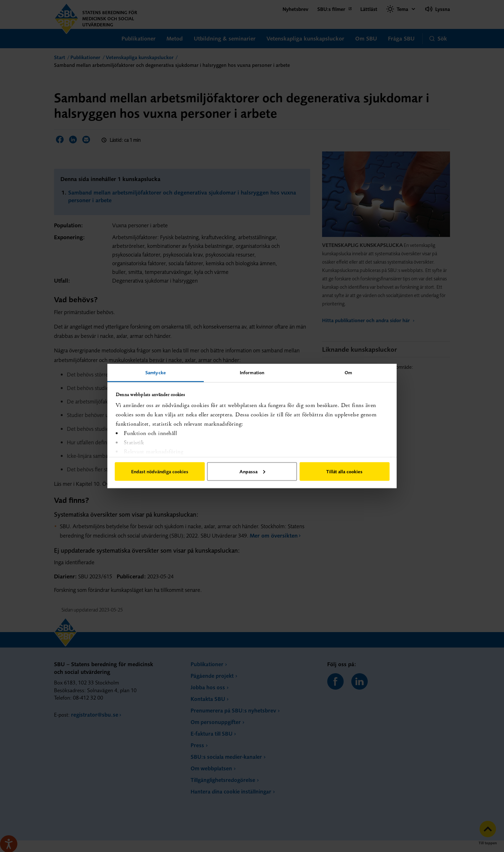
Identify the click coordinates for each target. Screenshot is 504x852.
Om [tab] (348, 372)
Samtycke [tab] (156, 372)
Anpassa (252, 471)
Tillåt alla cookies (344, 471)
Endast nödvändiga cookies (160, 471)
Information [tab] (252, 372)
